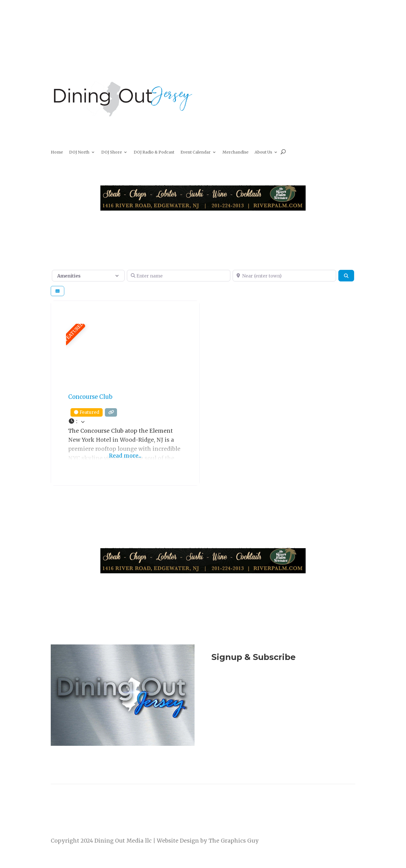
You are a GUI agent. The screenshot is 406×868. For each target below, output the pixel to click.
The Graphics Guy (234, 841)
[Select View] (58, 291)
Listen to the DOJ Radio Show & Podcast (280, 711)
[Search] (346, 276)
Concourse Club (90, 397)
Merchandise (235, 152)
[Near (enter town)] (284, 276)
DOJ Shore (112, 152)
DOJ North (79, 152)
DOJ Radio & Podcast (154, 152)
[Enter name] (179, 276)
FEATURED (74, 332)
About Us (263, 152)
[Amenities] (88, 276)
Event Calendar (196, 152)
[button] (125, 421)
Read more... (125, 456)
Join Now (283, 688)
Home (57, 152)
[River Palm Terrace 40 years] (203, 209)
